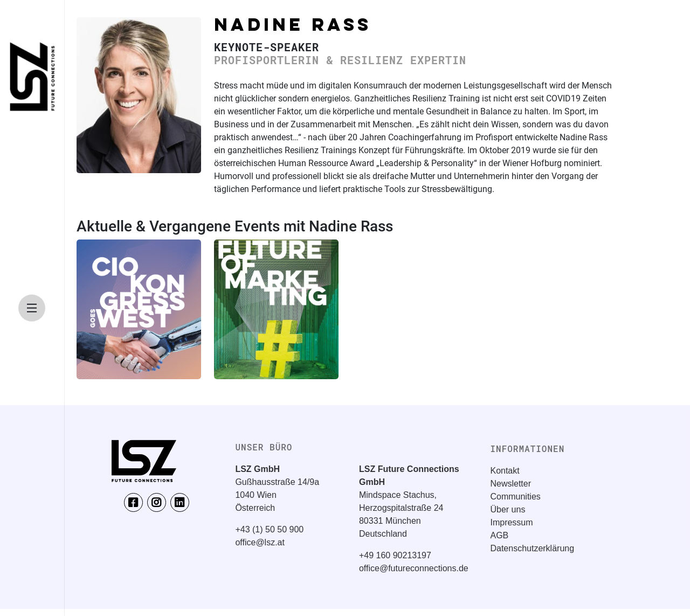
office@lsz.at (260, 542)
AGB (499, 535)
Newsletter (510, 484)
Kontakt (505, 471)
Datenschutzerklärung (532, 548)
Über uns (508, 509)
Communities (515, 497)
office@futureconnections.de (414, 568)
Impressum (511, 522)
